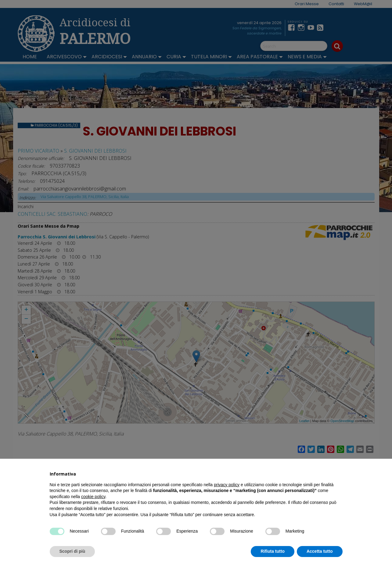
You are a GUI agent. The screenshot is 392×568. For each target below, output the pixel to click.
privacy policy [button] (227, 485)
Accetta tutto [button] (320, 551)
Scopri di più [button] (72, 551)
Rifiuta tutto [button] (273, 551)
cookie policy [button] (93, 497)
